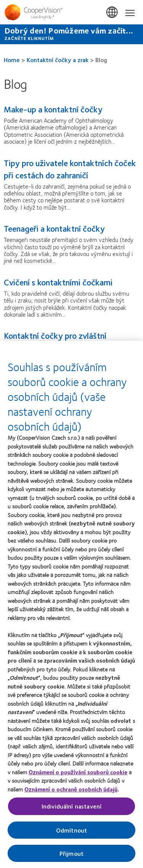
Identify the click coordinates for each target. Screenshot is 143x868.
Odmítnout (71, 835)
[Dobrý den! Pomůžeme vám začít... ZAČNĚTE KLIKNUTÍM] (71, 34)
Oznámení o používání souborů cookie (78, 777)
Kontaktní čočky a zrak (58, 60)
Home (12, 60)
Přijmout (71, 858)
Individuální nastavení (72, 811)
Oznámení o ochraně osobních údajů (71, 794)
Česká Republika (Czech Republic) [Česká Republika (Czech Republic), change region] (112, 13)
